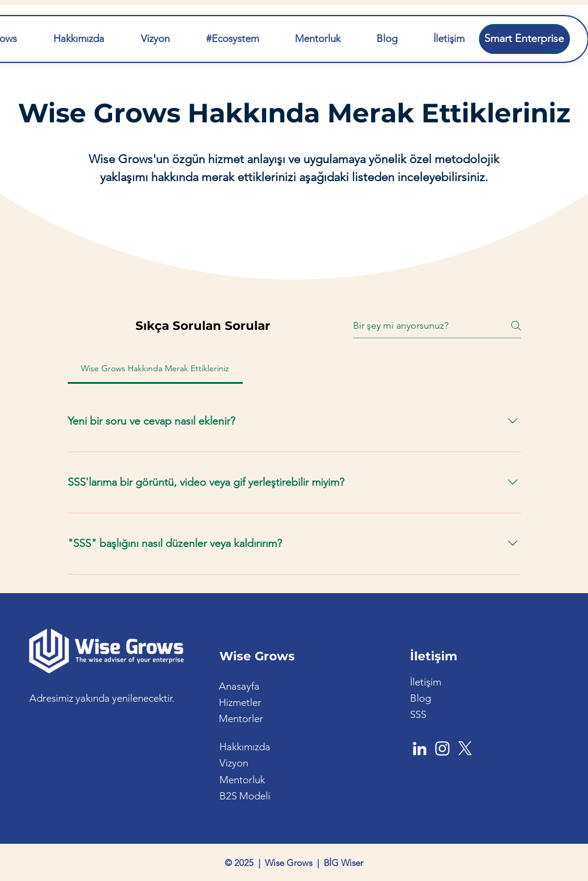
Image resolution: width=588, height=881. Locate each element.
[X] (465, 748)
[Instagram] (442, 748)
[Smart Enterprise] (524, 39)
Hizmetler (240, 702)
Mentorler (241, 718)
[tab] (155, 368)
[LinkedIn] (420, 748)
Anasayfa (239, 686)
